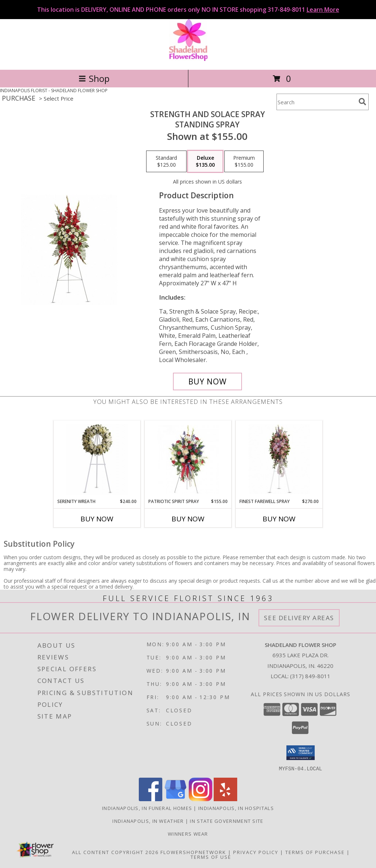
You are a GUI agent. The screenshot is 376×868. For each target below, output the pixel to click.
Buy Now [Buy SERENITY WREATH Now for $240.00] (97, 519)
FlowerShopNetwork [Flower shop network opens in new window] (193, 852)
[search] (362, 102)
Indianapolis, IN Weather (148, 821)
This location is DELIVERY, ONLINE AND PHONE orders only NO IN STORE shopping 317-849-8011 (188, 10)
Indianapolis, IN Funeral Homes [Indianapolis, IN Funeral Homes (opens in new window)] (147, 808)
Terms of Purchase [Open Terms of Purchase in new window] (315, 852)
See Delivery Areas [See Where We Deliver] (299, 618)
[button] (301, 753)
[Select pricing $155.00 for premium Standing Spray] (244, 162)
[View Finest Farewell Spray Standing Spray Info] (279, 459)
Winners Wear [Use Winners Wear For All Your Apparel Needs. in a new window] (188, 833)
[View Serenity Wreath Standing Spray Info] (97, 459)
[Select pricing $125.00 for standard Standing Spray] (166, 162)
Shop (94, 78)
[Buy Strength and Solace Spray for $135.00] (207, 381)
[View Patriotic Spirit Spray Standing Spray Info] (188, 459)
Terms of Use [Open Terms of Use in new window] (211, 857)
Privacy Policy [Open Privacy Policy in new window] (256, 852)
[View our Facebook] (151, 799)
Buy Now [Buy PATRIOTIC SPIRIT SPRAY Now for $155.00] (188, 519)
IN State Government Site (227, 821)
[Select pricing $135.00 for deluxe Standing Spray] (205, 162)
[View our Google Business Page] (176, 799)
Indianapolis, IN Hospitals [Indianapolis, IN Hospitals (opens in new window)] (236, 808)
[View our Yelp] (225, 799)
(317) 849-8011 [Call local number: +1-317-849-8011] (310, 676)
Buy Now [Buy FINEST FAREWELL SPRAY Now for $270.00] (279, 519)
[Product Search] (316, 102)
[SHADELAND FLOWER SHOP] (188, 59)
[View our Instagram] (200, 799)
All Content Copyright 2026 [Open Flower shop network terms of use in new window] (115, 852)
